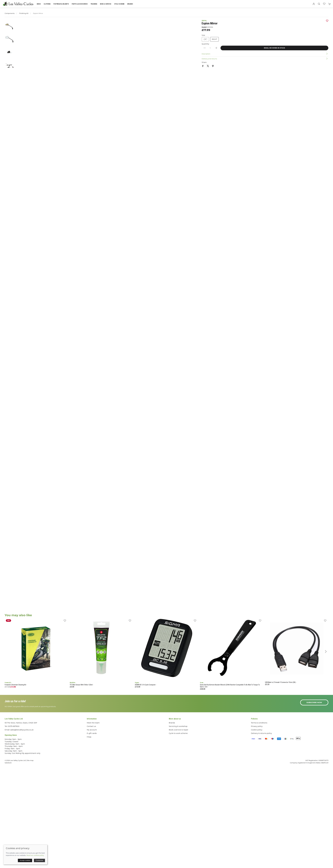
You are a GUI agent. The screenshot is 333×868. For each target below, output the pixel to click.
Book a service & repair (179, 730)
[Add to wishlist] (65, 621)
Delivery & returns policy (261, 733)
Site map (30, 760)
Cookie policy (257, 730)
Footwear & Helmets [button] (61, 4)
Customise (39, 860)
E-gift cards (92, 733)
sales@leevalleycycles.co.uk (22, 730)
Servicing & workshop (178, 726)
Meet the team (93, 723)
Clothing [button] (47, 4)
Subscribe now (314, 702)
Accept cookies (25, 860)
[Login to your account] (314, 4)
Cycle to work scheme (178, 733)
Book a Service (106, 4)
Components (10, 13)
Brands (130, 4)
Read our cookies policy (35, 855)
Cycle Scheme (119, 4)
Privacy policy (257, 726)
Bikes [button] (39, 4)
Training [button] (94, 4)
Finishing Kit (24, 13)
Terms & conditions (259, 723)
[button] (319, 4)
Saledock (8, 763)
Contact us (91, 726)
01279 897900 (14, 726)
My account (92, 730)
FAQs (89, 737)
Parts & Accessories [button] (80, 4)
